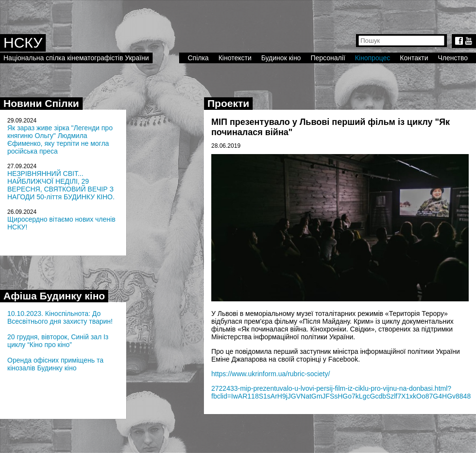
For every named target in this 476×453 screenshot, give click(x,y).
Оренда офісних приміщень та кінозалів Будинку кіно (55, 364)
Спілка (198, 58)
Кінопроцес (373, 58)
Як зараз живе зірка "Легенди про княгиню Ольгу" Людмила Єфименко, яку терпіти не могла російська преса (60, 139)
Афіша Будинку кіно (54, 296)
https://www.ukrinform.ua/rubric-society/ (271, 374)
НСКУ (23, 43)
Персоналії (328, 58)
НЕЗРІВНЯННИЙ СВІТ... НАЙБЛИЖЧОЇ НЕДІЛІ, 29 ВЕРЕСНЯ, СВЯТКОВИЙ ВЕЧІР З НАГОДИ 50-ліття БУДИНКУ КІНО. (61, 185)
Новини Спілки (41, 103)
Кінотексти (235, 58)
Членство (453, 58)
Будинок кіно (281, 58)
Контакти (414, 58)
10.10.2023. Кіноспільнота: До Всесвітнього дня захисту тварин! (60, 317)
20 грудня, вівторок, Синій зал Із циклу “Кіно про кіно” (58, 341)
